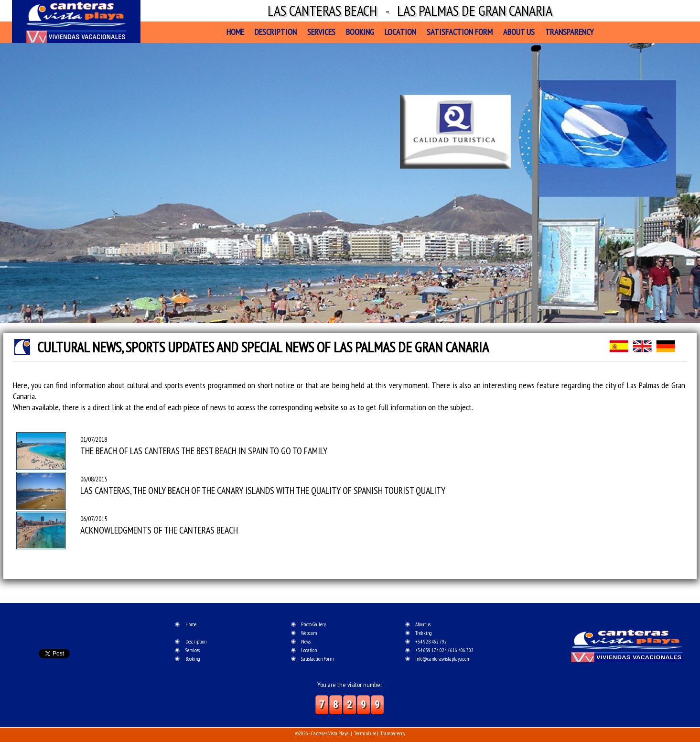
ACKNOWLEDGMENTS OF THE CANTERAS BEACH (159, 530)
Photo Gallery (313, 624)
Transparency (569, 32)
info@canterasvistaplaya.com (443, 659)
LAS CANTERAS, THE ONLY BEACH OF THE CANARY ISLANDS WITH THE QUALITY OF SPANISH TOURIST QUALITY (263, 491)
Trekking (424, 633)
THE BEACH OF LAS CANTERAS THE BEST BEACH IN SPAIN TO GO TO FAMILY (204, 451)
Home (235, 32)
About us (519, 32)
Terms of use (365, 733)
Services (321, 32)
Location (400, 32)
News (306, 642)
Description (276, 32)
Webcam (309, 633)
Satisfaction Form (460, 32)
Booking (360, 32)
